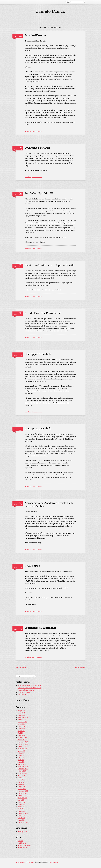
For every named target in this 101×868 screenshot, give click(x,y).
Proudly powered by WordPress (24, 862)
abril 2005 (21, 809)
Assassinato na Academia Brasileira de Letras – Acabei (49, 504)
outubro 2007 (22, 746)
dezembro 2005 (23, 791)
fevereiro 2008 (22, 738)
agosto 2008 (22, 724)
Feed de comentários (24, 845)
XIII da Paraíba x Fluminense (43, 313)
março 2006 (21, 787)
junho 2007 (21, 755)
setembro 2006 (23, 773)
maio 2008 (21, 731)
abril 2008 (21, 733)
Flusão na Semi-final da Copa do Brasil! (49, 265)
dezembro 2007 (23, 742)
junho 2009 (21, 713)
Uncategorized (22, 832)
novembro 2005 (23, 793)
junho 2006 (21, 780)
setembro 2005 (23, 798)
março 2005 (21, 811)
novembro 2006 (23, 769)
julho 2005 (21, 802)
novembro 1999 (23, 822)
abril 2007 (21, 760)
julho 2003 (21, 818)
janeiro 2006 (22, 789)
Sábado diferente (35, 35)
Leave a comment (37, 131)
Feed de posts (22, 843)
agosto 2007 (22, 751)
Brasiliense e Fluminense (41, 628)
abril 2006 (21, 784)
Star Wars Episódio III (39, 193)
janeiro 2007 (22, 764)
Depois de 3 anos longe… (26, 690)
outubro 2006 (22, 771)
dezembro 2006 (23, 767)
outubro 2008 (22, 720)
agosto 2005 (22, 800)
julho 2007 (21, 753)
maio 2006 (21, 782)
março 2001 (21, 820)
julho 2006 (21, 778)
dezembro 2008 (23, 717)
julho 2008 (21, 726)
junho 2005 (21, 804)
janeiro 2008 (22, 740)
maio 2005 (21, 807)
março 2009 (21, 715)
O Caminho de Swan (37, 148)
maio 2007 (21, 758)
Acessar (20, 841)
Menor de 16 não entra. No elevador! (30, 686)
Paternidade (22, 695)
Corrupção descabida (38, 354)
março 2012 (21, 711)
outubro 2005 (22, 796)
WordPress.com (53, 862)
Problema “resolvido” (25, 692)
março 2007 (21, 762)
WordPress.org (22, 848)
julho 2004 (21, 816)
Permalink (28, 131)
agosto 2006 (22, 775)
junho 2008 (21, 729)
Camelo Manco (50, 11)
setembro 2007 (23, 749)
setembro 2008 (23, 722)
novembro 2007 (23, 744)
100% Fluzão (32, 566)
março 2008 (21, 735)
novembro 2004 (23, 813)
